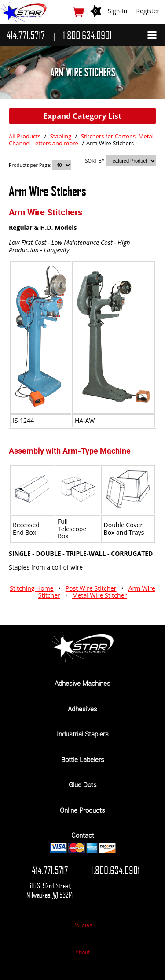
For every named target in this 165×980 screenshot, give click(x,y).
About (82, 952)
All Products (25, 136)
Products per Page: (31, 165)
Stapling (61, 136)
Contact (83, 835)
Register (148, 11)
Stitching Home (31, 588)
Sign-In (117, 11)
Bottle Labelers (83, 759)
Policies (82, 925)
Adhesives (82, 709)
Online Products (82, 810)
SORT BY (95, 161)
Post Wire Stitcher (91, 588)
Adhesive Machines (82, 683)
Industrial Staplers (83, 734)
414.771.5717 (50, 870)
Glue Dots (83, 784)
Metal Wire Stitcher (99, 595)
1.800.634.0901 (115, 870)
